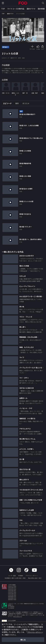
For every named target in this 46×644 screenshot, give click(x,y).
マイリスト (32, 49)
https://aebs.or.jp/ (18, 618)
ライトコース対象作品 (16, 9)
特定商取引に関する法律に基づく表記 (15, 580)
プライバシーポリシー (32, 577)
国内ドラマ (31, 9)
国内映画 (41, 9)
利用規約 (21, 577)
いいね (38, 49)
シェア (43, 49)
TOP (3, 9)
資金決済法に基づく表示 (35, 580)
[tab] (8, 105)
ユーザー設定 (12, 577)
